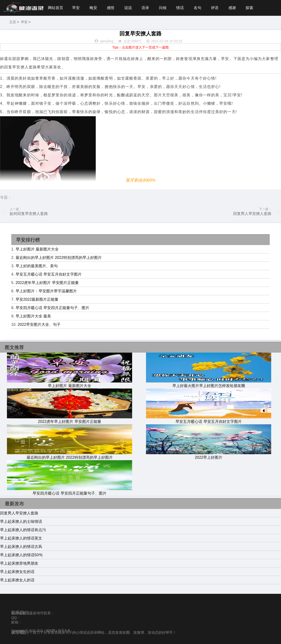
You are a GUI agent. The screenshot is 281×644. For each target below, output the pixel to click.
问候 (163, 8)
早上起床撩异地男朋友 (19, 563)
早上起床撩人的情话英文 (21, 538)
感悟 (111, 8)
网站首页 (56, 8)
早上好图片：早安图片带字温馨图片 (46, 291)
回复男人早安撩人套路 (252, 214)
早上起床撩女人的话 (17, 580)
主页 (13, 22)
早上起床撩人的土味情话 (21, 521)
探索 (249, 8)
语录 (145, 8)
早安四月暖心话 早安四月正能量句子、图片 (52, 308)
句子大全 (64, 630)
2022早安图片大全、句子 (39, 325)
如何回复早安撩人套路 (29, 214)
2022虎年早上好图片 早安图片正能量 (47, 283)
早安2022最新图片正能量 (37, 299)
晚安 (93, 8)
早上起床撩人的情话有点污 (23, 530)
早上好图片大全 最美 (33, 316)
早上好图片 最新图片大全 (37, 249)
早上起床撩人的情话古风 (21, 547)
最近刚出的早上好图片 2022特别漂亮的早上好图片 (59, 258)
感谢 (232, 8)
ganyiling (107, 41)
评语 (215, 8)
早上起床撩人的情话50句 (21, 555)
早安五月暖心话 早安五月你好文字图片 (49, 274)
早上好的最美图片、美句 (37, 266)
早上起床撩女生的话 (17, 572)
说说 (128, 8)
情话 (180, 8)
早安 (76, 8)
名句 (197, 8)
